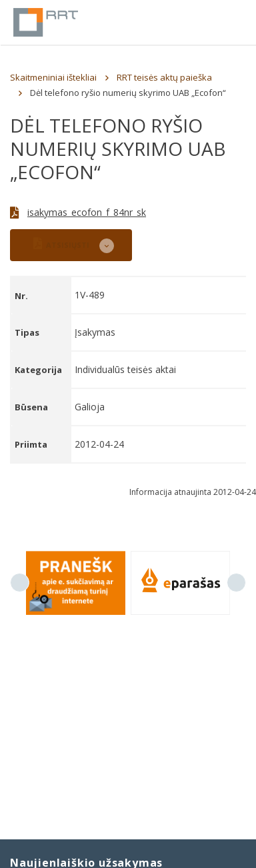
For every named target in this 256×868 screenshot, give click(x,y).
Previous (20, 583)
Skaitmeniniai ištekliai (53, 77)
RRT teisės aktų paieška (164, 77)
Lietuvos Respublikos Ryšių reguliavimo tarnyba (46, 22)
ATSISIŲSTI (61, 243)
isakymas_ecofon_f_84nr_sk (87, 212)
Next (236, 583)
